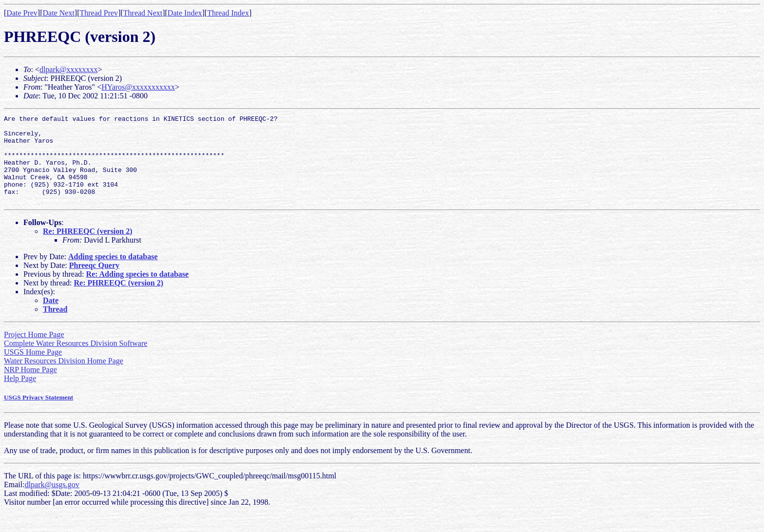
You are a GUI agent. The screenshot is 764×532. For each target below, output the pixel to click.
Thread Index (228, 13)
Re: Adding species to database (137, 292)
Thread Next (143, 13)
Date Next (59, 13)
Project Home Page (34, 352)
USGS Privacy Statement (38, 415)
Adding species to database (113, 274)
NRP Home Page (30, 387)
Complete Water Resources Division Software (76, 361)
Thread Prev (99, 13)
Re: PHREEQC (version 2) (88, 249)
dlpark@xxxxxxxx (69, 69)
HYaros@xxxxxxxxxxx (138, 87)
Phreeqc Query (94, 283)
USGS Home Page (33, 370)
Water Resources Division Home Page (64, 378)
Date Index (185, 13)
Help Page (20, 396)
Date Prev (22, 13)
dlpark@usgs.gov (52, 502)
